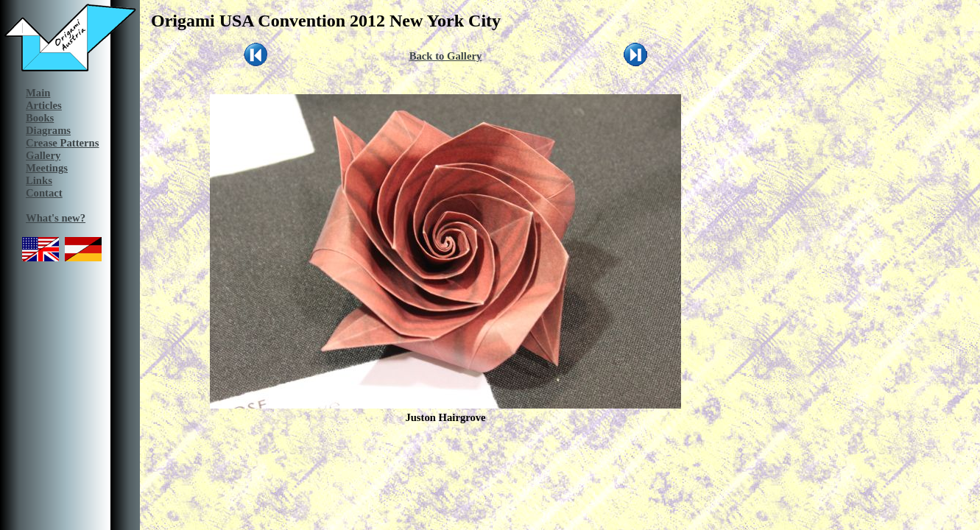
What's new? (56, 218)
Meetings (47, 168)
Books (40, 118)
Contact (44, 193)
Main (38, 93)
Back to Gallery (446, 56)
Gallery (43, 155)
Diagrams (48, 130)
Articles (44, 105)
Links (39, 180)
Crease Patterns (62, 143)
